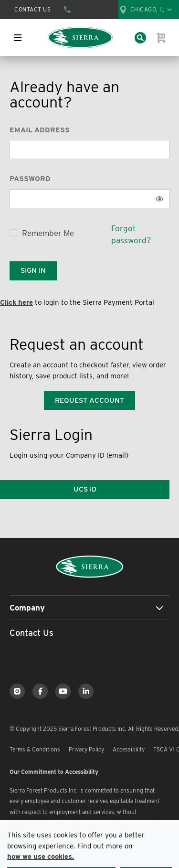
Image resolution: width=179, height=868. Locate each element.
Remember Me (48, 233)
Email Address (40, 130)
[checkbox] (13, 233)
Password (30, 179)
